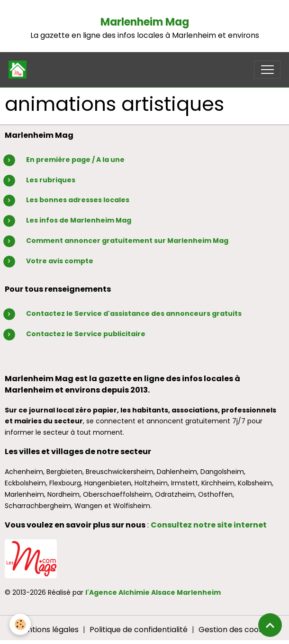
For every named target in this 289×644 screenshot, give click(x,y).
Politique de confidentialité (139, 630)
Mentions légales (47, 630)
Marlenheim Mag (145, 22)
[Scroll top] (270, 625)
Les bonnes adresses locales (78, 200)
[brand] (20, 70)
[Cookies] (20, 624)
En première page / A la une (75, 160)
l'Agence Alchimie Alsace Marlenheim (153, 592)
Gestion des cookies (236, 630)
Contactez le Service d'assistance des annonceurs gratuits (134, 313)
